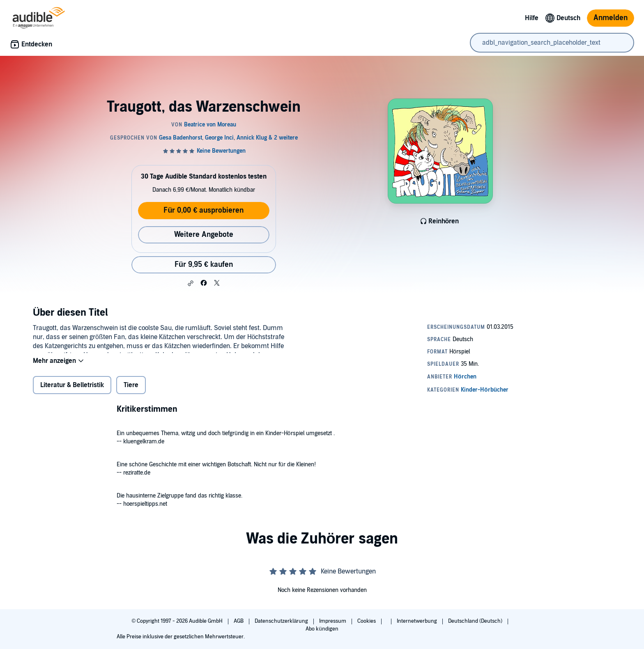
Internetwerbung (417, 621)
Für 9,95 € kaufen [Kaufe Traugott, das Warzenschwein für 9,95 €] (204, 265)
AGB (239, 621)
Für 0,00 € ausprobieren (204, 210)
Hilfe (532, 18)
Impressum (333, 621)
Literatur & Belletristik (72, 390)
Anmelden (611, 18)
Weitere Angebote (204, 235)
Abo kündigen (322, 629)
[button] (191, 283)
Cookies (367, 621)
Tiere (131, 390)
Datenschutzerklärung (282, 621)
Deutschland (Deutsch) (476, 621)
